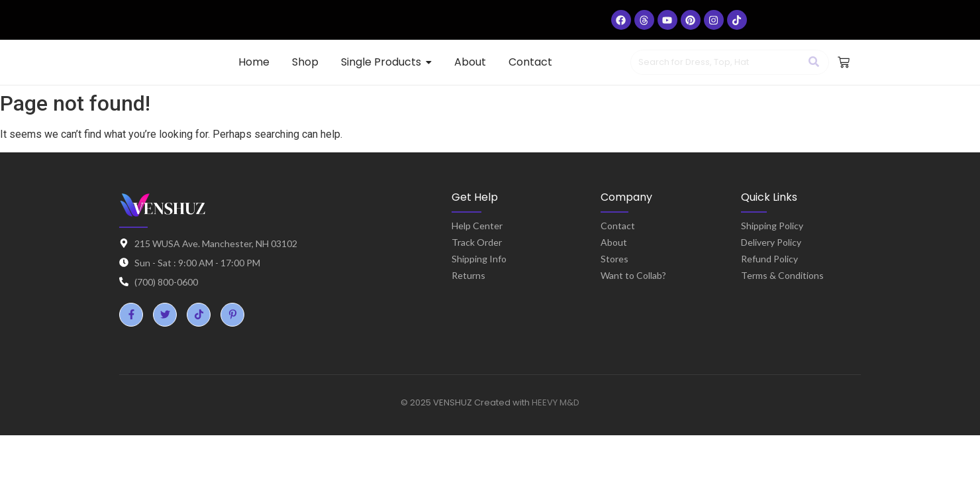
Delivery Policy (771, 242)
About (614, 242)
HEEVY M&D (556, 402)
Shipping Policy (772, 226)
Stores (614, 259)
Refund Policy (769, 259)
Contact (618, 226)
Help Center (477, 226)
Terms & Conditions (782, 275)
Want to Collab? (633, 275)
